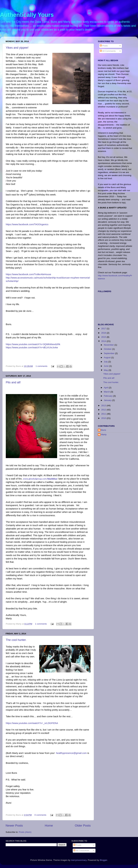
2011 (104, 414)
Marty (104, 434)
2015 (104, 337)
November (109, 345)
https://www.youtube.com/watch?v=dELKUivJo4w (32, 347)
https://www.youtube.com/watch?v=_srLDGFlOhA (32, 723)
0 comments (40, 815)
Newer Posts (14, 826)
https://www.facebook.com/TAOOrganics (27, 224)
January (108, 400)
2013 (104, 406)
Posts (104, 46)
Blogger (103, 860)
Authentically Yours (27, 15)
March (107, 392)
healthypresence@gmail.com (71, 753)
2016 (104, 333)
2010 (104, 418)
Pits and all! (13, 382)
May (106, 370)
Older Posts (83, 826)
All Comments (108, 51)
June (106, 366)
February (108, 396)
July (106, 362)
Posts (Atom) (25, 832)
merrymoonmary (79, 860)
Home (49, 826)
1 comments (42, 366)
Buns (104, 430)
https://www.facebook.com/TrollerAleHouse (28, 274)
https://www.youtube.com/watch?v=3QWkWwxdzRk (33, 344)
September (109, 353)
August (108, 357)
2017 (104, 329)
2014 (104, 341)
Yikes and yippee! (17, 48)
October (108, 349)
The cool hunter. (16, 640)
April (106, 388)
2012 (104, 410)
